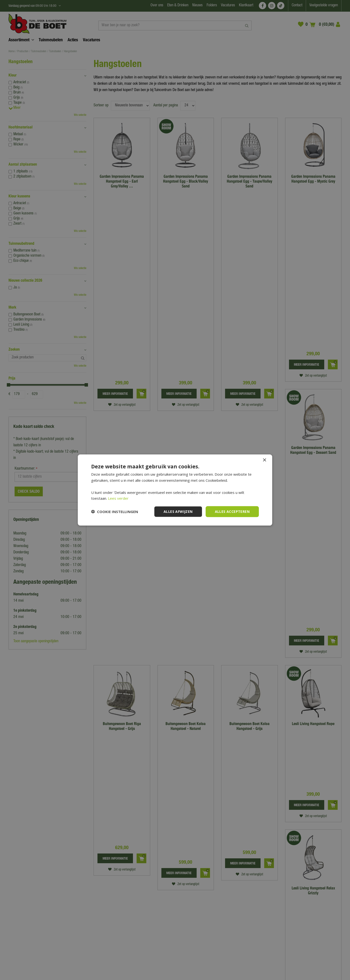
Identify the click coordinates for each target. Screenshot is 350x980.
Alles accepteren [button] (232, 511)
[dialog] (175, 490)
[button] (115, 512)
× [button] (264, 460)
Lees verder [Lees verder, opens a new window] (118, 498)
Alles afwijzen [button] (178, 511)
